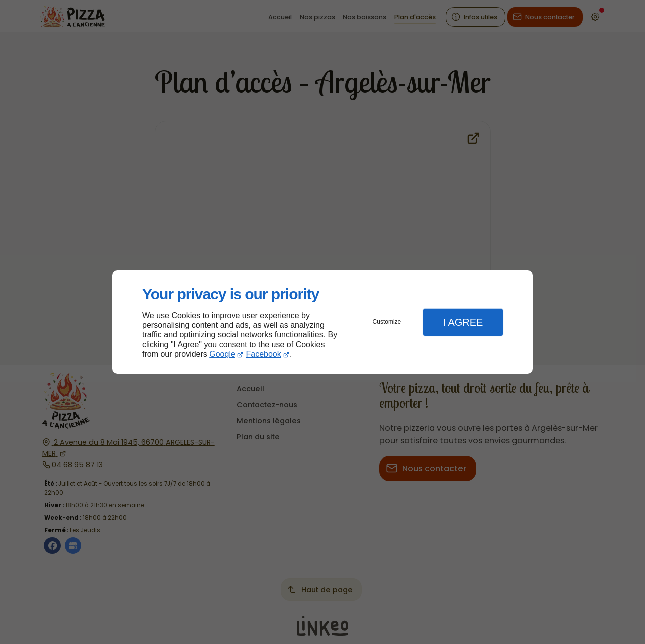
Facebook (264, 354)
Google (222, 354)
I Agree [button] (463, 322)
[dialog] (322, 322)
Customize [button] (387, 322)
